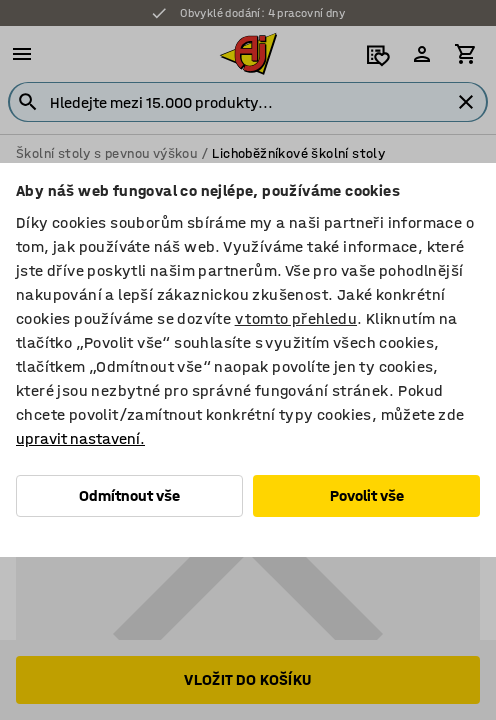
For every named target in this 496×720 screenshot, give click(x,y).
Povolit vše (367, 495)
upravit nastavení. (80, 438)
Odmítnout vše (129, 495)
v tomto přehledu (296, 318)
